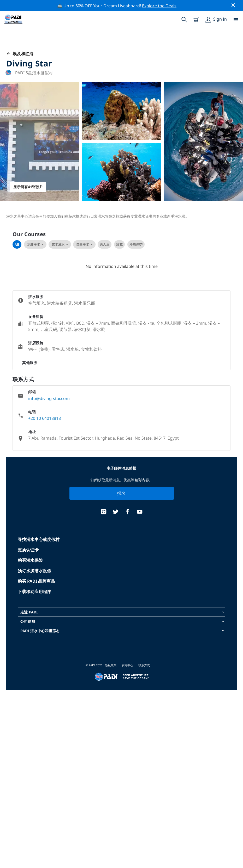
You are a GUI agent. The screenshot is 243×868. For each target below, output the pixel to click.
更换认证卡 (28, 550)
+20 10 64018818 (45, 418)
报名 (121, 493)
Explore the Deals (159, 6)
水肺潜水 (35, 244)
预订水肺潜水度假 (34, 571)
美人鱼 (105, 244)
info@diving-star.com (49, 398)
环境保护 (136, 244)
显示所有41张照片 (28, 187)
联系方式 (144, 665)
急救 (119, 244)
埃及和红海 (20, 54)
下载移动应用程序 (34, 592)
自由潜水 (84, 244)
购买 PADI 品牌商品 (36, 581)
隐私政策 (111, 665)
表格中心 (127, 665)
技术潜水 (60, 244)
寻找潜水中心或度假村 (39, 539)
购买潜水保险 (30, 560)
